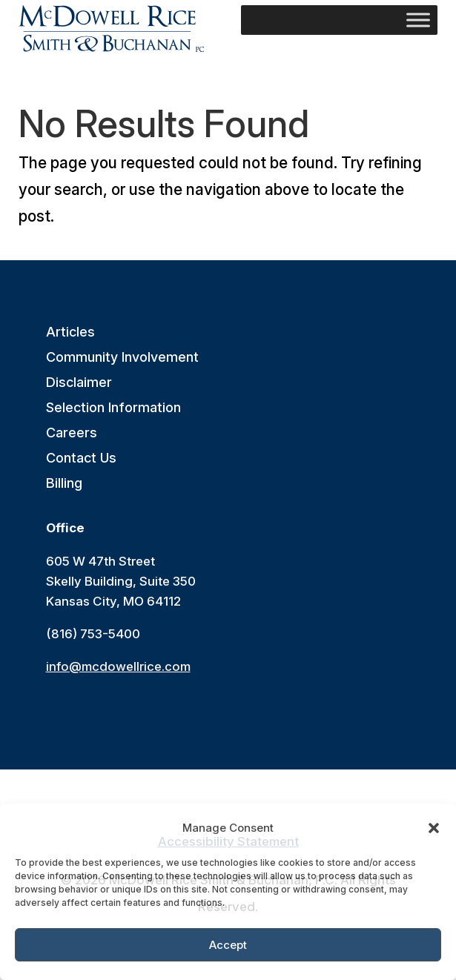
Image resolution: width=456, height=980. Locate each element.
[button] (434, 828)
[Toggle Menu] (418, 20)
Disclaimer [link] (79, 383)
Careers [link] (72, 433)
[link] (111, 29)
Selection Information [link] (113, 408)
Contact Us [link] (81, 458)
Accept (228, 945)
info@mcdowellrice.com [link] (118, 666)
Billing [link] (64, 484)
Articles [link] (70, 332)
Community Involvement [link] (122, 358)
